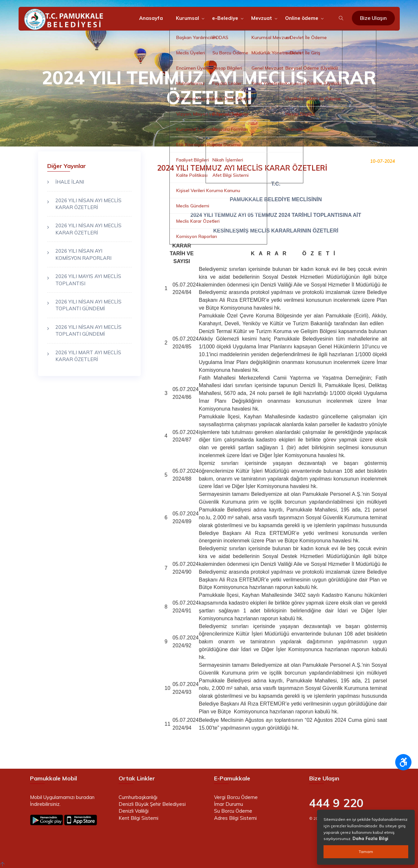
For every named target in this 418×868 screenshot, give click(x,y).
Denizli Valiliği (134, 811)
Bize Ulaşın (373, 18)
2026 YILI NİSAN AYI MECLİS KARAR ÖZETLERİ (88, 204)
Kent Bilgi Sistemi (138, 818)
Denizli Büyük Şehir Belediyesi (152, 804)
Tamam (366, 852)
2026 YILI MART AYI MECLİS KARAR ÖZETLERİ (88, 356)
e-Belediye (225, 18)
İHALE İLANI (70, 182)
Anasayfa (151, 18)
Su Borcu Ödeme (233, 811)
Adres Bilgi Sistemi (235, 818)
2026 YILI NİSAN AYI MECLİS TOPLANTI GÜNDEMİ (88, 305)
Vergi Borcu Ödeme (236, 797)
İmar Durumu (229, 804)
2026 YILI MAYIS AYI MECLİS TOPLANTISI (88, 280)
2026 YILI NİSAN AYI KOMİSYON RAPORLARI (83, 254)
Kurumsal (187, 18)
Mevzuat (262, 18)
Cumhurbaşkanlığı (138, 797)
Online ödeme (302, 18)
